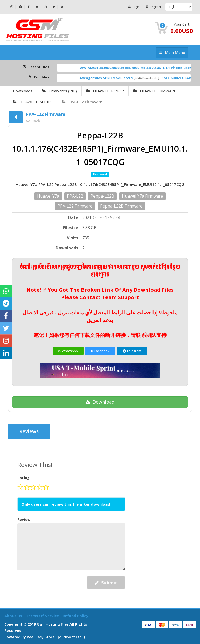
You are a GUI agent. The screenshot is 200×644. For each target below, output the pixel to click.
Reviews (29, 431)
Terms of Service (43, 616)
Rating (23, 478)
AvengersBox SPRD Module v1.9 (112, 78)
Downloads (23, 91)
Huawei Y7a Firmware (142, 196)
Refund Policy (75, 616)
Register (154, 7)
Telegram (132, 351)
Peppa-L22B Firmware (121, 206)
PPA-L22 (75, 196)
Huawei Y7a (48, 196)
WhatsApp (68, 351)
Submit (106, 583)
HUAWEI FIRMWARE (155, 91)
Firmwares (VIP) (59, 91)
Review (24, 520)
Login (134, 7)
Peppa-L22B (102, 196)
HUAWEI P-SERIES (33, 102)
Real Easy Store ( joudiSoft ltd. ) (56, 637)
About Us (14, 616)
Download (100, 402)
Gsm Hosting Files (53, 624)
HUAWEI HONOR (105, 91)
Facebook (100, 351)
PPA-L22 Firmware (82, 102)
